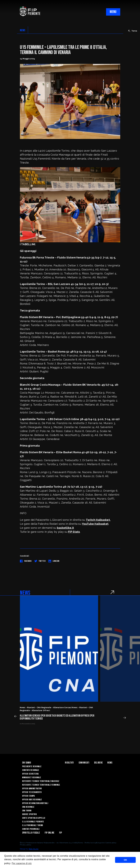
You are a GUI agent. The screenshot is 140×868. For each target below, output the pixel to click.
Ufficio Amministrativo (32, 789)
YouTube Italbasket (95, 524)
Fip (61, 833)
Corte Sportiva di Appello (34, 818)
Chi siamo (27, 763)
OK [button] (125, 860)
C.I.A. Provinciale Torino (33, 825)
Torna (133, 31)
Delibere (98, 763)
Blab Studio (34, 849)
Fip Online (50, 833)
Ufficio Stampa (28, 796)
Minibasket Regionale (32, 778)
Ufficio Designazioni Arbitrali (35, 803)
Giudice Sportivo (29, 814)
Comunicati (84, 763)
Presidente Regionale (32, 767)
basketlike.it (66, 528)
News (110, 763)
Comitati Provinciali (31, 829)
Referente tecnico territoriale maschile (41, 781)
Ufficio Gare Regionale (32, 800)
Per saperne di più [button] (22, 863)
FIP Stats (74, 532)
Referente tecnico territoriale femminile (41, 785)
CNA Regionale (28, 807)
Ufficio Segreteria (30, 774)
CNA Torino (27, 811)
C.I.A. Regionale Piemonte (33, 822)
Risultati (69, 763)
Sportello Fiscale (31, 833)
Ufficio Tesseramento (32, 792)
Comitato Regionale (31, 770)
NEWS (23, 30)
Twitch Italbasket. (98, 520)
